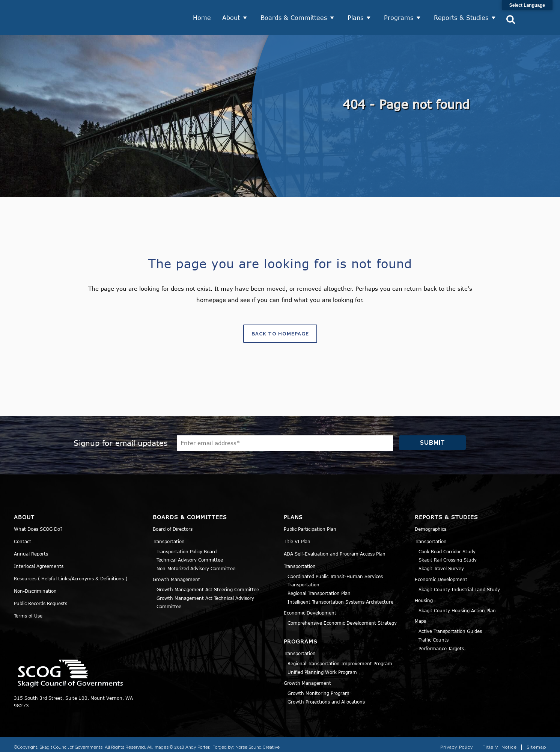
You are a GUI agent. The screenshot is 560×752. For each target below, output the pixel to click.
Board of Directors (173, 524)
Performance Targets (441, 643)
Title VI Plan (297, 536)
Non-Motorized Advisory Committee (196, 563)
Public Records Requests (41, 598)
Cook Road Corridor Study (447, 546)
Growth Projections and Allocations (326, 696)
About (232, 15)
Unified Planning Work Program (322, 667)
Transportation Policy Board (187, 546)
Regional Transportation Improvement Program (340, 658)
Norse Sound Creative (257, 742)
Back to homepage (280, 329)
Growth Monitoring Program (318, 688)
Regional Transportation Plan (319, 588)
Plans (356, 15)
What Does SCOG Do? (38, 524)
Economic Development (310, 607)
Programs (399, 15)
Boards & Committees (294, 15)
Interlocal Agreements (39, 561)
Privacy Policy (457, 742)
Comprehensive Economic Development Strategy (342, 618)
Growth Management (176, 574)
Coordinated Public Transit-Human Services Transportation (335, 575)
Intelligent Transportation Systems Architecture (340, 596)
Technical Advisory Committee (190, 555)
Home (203, 15)
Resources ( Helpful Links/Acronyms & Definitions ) (71, 573)
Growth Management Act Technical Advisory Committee (205, 597)
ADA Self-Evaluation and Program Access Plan (335, 548)
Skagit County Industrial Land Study (459, 584)
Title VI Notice (500, 742)
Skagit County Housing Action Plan (457, 605)
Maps (420, 616)
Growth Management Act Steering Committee (208, 584)
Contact (23, 536)
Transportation (169, 536)
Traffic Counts (434, 634)
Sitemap (536, 742)
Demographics (431, 524)
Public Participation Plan (310, 524)
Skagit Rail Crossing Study (448, 555)
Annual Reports (31, 548)
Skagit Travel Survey (441, 563)
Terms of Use (28, 610)
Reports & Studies (462, 15)
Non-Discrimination (35, 586)
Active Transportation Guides (450, 626)
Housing (424, 595)
